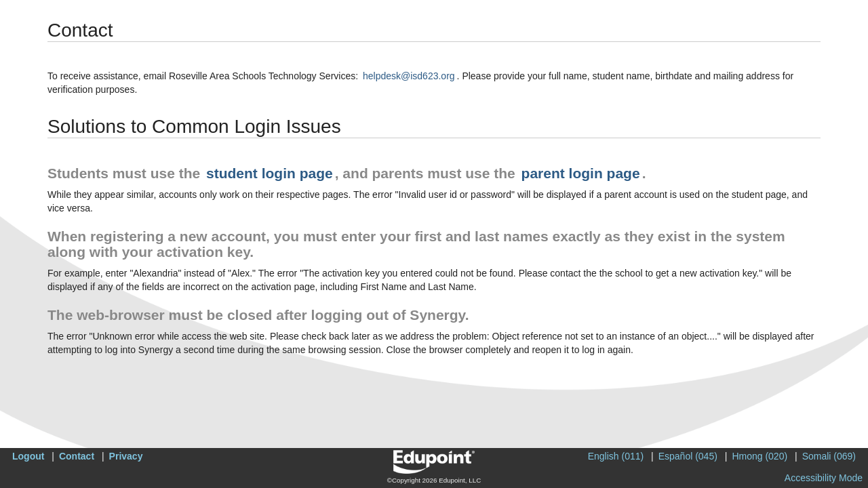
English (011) (616, 456)
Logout (28, 456)
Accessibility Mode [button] (824, 478)
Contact (77, 456)
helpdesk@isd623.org (409, 76)
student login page (270, 173)
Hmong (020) (759, 456)
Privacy (126, 456)
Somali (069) (829, 456)
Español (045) (688, 456)
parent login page (581, 173)
